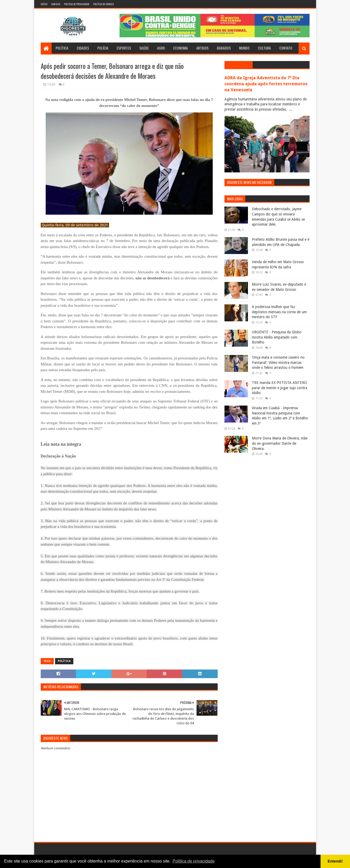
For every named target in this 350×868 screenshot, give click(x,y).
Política (62, 48)
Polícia (103, 48)
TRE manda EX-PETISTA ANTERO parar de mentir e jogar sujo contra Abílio (280, 388)
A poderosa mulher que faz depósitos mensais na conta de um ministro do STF (279, 312)
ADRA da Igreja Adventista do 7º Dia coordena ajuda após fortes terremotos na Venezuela (266, 84)
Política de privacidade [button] (194, 861)
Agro (161, 48)
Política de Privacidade (77, 4)
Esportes (124, 48)
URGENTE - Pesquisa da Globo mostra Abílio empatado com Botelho (277, 337)
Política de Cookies (103, 4)
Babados (224, 48)
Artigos (202, 48)
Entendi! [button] (335, 861)
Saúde (144, 48)
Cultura (264, 48)
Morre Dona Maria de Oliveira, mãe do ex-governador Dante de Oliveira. (280, 443)
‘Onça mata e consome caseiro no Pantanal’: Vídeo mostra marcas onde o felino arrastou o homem (278, 362)
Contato (56, 4)
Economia (181, 48)
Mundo (244, 48)
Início (44, 4)
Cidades (83, 48)
